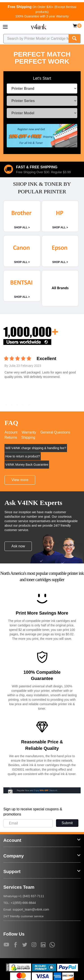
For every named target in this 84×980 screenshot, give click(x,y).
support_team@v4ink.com (31, 909)
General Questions (55, 432)
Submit (67, 823)
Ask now (18, 546)
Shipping (28, 437)
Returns (11, 437)
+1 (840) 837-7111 (31, 896)
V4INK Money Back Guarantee (27, 465)
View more (20, 480)
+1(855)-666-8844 (23, 903)
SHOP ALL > (22, 227)
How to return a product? (23, 456)
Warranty (29, 432)
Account (11, 432)
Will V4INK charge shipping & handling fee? (36, 448)
